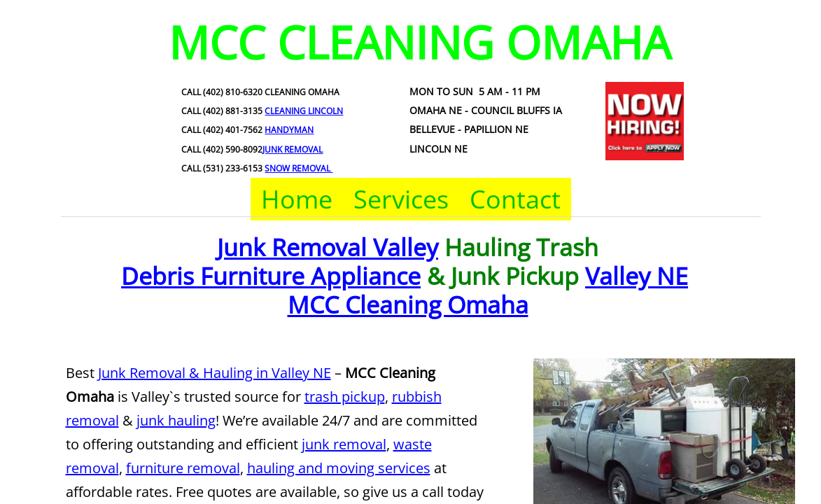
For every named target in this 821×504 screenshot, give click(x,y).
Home (297, 199)
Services (401, 199)
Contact (515, 199)
